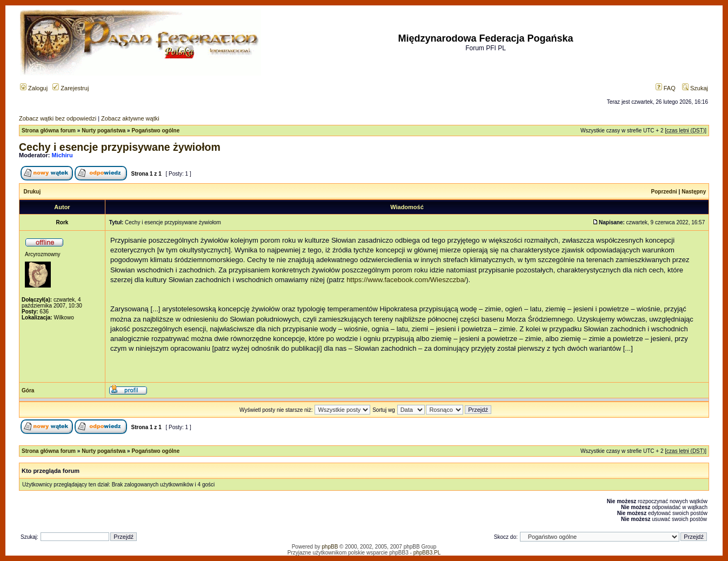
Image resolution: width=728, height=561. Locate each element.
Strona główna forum (49, 131)
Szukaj (695, 88)
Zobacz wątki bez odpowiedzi (58, 118)
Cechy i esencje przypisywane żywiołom (120, 147)
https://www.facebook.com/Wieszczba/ (406, 280)
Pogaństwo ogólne (155, 131)
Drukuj (32, 192)
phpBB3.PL (427, 553)
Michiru (62, 155)
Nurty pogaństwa (103, 131)
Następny (694, 192)
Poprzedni (664, 192)
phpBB (330, 547)
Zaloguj (34, 88)
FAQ (666, 88)
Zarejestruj (71, 88)
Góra (28, 390)
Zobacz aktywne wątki (130, 118)
